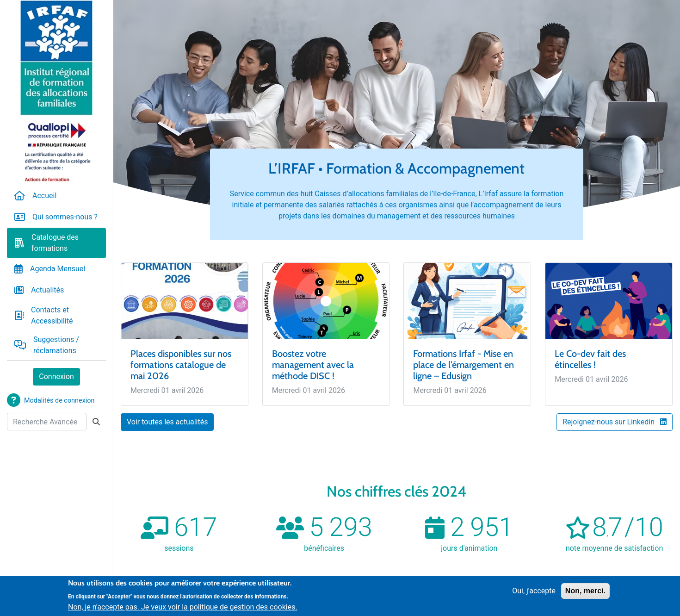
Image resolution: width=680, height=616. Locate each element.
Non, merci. (585, 591)
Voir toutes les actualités (167, 422)
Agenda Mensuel (58, 269)
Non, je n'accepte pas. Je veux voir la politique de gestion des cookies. (183, 607)
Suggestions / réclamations (56, 345)
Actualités (47, 290)
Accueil (44, 196)
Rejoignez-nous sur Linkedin (615, 422)
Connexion (56, 376)
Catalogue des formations (55, 243)
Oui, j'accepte (534, 591)
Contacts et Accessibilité (52, 315)
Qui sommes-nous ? (65, 217)
